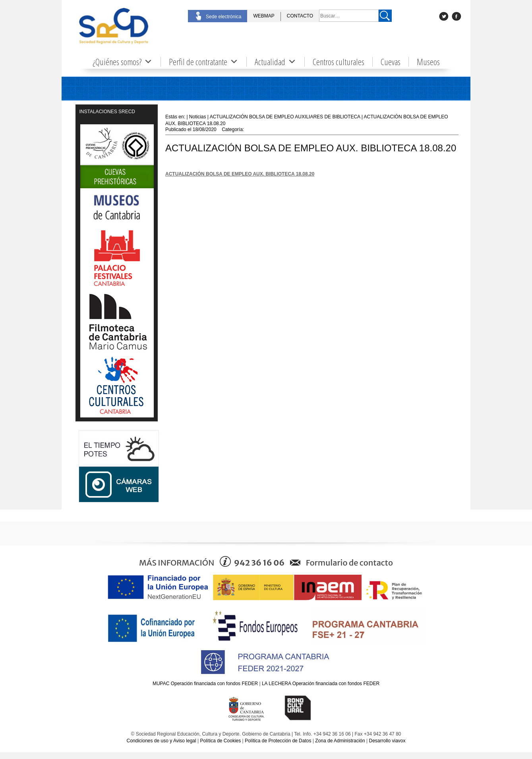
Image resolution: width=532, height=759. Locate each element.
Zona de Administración (340, 741)
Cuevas (391, 62)
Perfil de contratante (204, 62)
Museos (428, 62)
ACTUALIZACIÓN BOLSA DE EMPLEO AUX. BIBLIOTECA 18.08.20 (240, 174)
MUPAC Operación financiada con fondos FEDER (205, 684)
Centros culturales (339, 62)
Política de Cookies (221, 741)
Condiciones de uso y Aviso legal (161, 741)
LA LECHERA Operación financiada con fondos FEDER (321, 684)
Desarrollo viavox (387, 741)
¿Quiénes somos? (123, 62)
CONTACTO (300, 16)
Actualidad (276, 62)
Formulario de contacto (349, 563)
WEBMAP (264, 16)
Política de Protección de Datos (278, 741)
